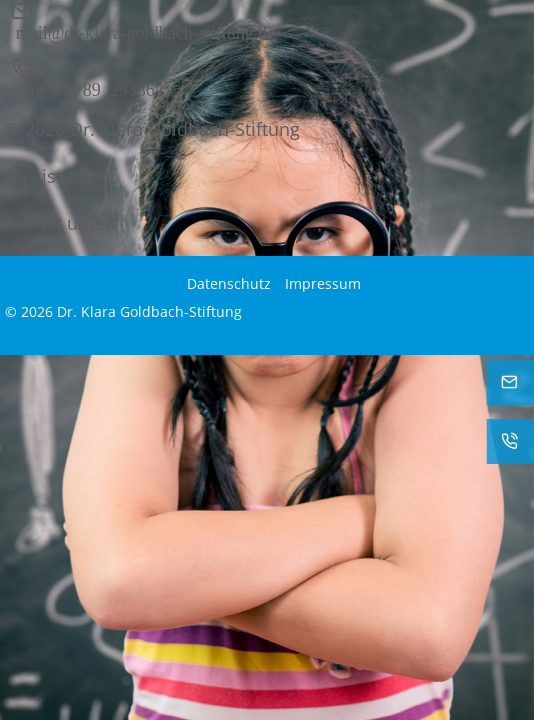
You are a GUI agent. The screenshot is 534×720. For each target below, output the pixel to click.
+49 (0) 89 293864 (90, 88)
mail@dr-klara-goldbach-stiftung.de (146, 31)
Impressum (323, 283)
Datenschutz (229, 283)
